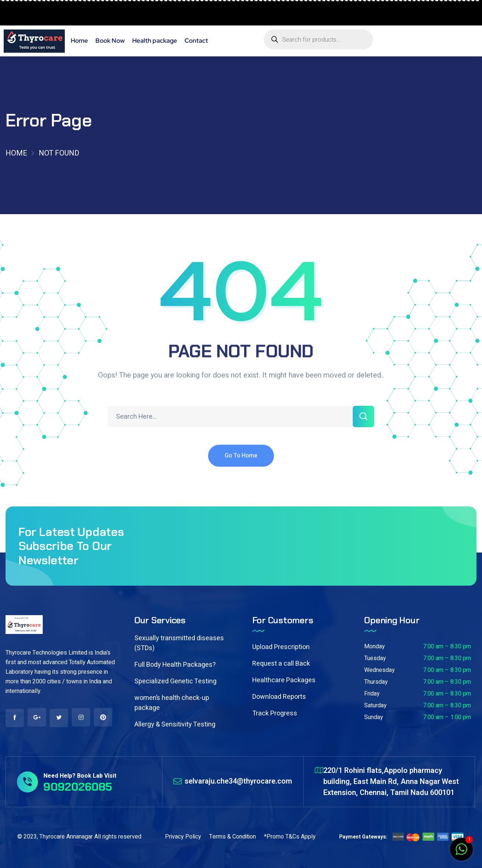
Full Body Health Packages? (175, 665)
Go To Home (241, 464)
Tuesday (375, 658)
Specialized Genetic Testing (175, 681)
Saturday (375, 705)
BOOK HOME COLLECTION (42, 8)
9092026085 (28, 17)
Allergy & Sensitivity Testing (175, 724)
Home (16, 153)
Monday (374, 646)
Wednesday (379, 670)
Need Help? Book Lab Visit (80, 776)
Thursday (376, 682)
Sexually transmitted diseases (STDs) (179, 643)
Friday (372, 694)
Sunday (374, 717)
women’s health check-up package (172, 703)
